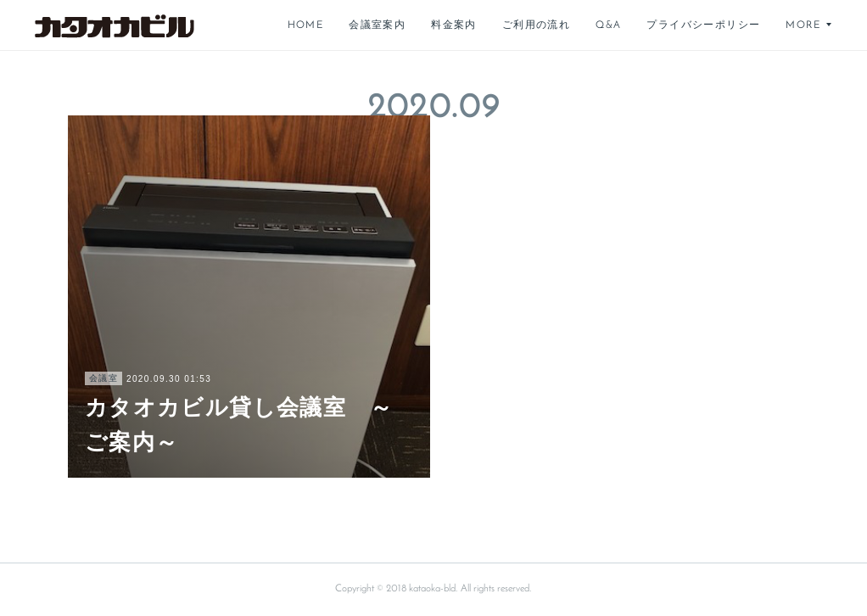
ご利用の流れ (536, 25)
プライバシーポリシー (703, 25)
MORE (803, 25)
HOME (306, 25)
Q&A (608, 25)
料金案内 (454, 25)
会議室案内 (377, 25)
